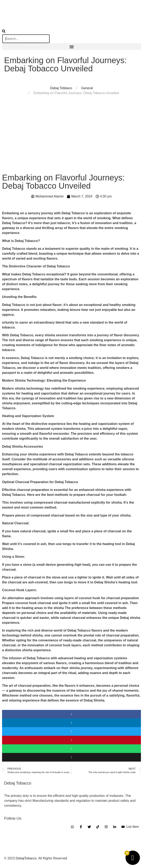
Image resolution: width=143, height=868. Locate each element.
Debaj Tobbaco (61, 88)
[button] (71, 47)
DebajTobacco (26, 858)
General (87, 88)
